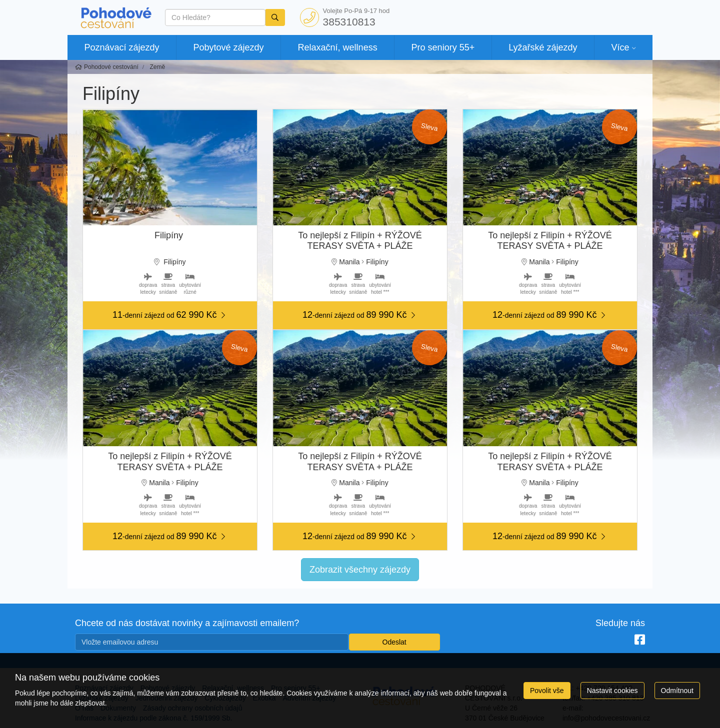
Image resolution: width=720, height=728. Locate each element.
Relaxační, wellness (338, 47)
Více (620, 47)
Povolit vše (547, 691)
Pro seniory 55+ (443, 47)
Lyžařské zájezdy (543, 47)
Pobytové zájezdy (229, 47)
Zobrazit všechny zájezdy (360, 570)
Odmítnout (677, 691)
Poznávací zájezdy (121, 47)
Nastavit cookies (612, 691)
